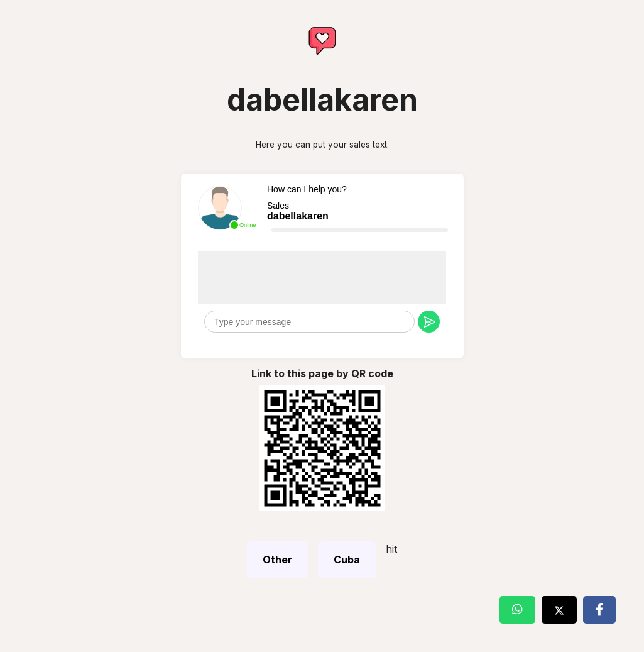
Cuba (347, 560)
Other (277, 560)
